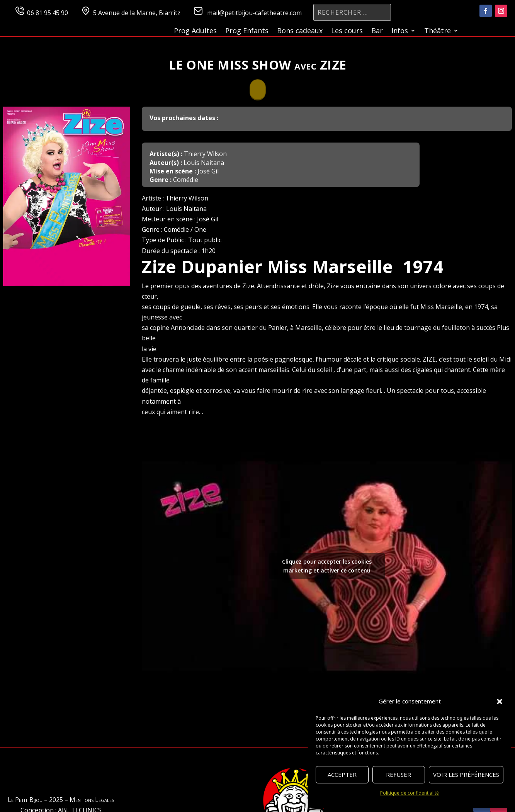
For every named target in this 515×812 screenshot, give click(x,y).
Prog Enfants (247, 31)
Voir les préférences (466, 775)
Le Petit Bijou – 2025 (35, 800)
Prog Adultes (195, 31)
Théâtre (438, 31)
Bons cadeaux (300, 31)
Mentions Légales (92, 800)
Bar (377, 31)
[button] (500, 702)
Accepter (342, 775)
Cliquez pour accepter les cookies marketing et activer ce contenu (327, 566)
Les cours (347, 31)
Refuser (399, 775)
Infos (400, 31)
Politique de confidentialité (410, 793)
